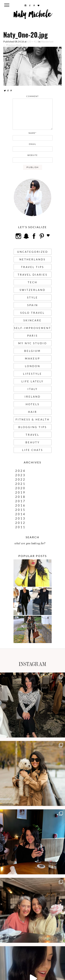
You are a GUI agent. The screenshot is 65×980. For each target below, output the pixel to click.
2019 (20, 492)
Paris (32, 336)
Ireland (33, 397)
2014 (20, 514)
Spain (33, 305)
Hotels (33, 404)
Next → (20, 45)
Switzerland (32, 290)
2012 (20, 523)
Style (32, 297)
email (33, 144)
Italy (33, 389)
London (33, 366)
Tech (32, 282)
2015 (20, 510)
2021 (20, 484)
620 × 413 (32, 41)
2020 (20, 488)
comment (32, 96)
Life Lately (32, 381)
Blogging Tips (33, 427)
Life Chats (33, 450)
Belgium (32, 351)
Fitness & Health (33, 419)
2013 (20, 518)
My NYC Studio (33, 343)
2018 (20, 497)
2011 (20, 527)
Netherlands (32, 259)
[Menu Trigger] (7, 5)
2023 (20, 475)
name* (32, 133)
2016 (20, 505)
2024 (20, 471)
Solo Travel (32, 313)
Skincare (32, 320)
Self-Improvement (33, 328)
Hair (33, 412)
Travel (32, 435)
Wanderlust (47, 41)
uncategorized (33, 252)
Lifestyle (32, 374)
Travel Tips (32, 267)
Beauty (33, 442)
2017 (20, 501)
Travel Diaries (33, 275)
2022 (20, 479)
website (32, 155)
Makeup (32, 358)
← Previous (10, 45)
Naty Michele (32, 16)
